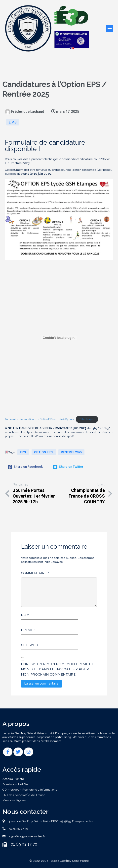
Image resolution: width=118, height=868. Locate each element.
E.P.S (13, 122)
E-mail (28, 630)
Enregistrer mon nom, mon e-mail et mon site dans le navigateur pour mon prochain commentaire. (57, 669)
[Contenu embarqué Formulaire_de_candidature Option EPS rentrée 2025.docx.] (59, 338)
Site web (30, 645)
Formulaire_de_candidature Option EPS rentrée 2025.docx (39, 419)
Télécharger (87, 419)
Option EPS (44, 452)
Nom (26, 615)
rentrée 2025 (71, 452)
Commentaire (35, 573)
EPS (23, 452)
